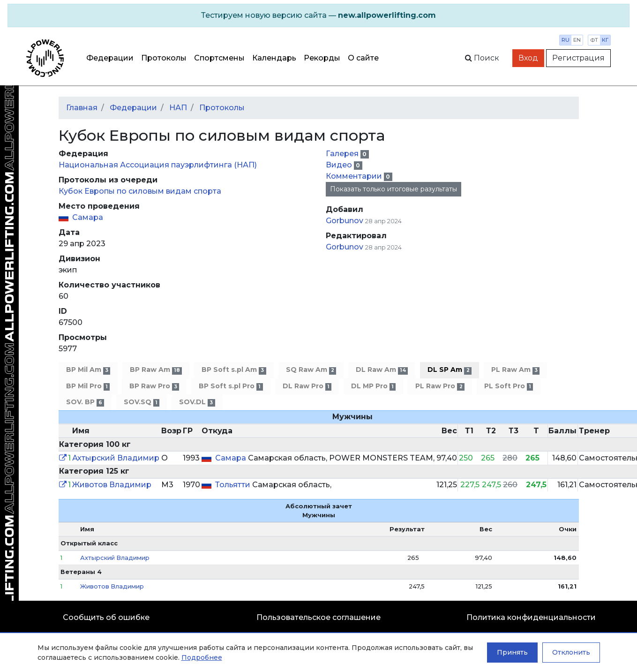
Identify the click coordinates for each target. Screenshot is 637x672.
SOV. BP (85, 402)
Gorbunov (345, 221)
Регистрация (578, 58)
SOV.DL (197, 402)
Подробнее (202, 657)
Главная (82, 108)
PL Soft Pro (509, 386)
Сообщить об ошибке (106, 617)
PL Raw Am (515, 370)
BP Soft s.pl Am (234, 370)
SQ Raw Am (311, 370)
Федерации (110, 58)
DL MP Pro (373, 386)
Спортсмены (219, 58)
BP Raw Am (156, 370)
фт (594, 40)
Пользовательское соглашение (318, 617)
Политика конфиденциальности (531, 617)
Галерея (343, 154)
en (577, 40)
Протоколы (164, 58)
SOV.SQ (142, 402)
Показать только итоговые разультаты (393, 189)
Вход (528, 58)
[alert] (318, 15)
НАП (178, 108)
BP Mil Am (88, 370)
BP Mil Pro (88, 386)
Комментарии (355, 176)
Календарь (274, 58)
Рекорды (322, 58)
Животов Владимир (112, 485)
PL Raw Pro (440, 386)
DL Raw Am (382, 370)
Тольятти (234, 485)
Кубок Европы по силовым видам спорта (140, 191)
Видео (340, 165)
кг (605, 40)
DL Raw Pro (307, 386)
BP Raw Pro (154, 386)
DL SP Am (449, 370)
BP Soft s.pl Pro (231, 386)
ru (566, 40)
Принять (512, 652)
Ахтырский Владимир (116, 458)
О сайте (363, 58)
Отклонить (571, 652)
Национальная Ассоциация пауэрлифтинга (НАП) (158, 165)
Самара (88, 217)
